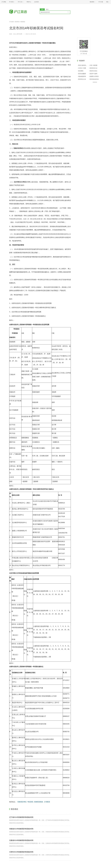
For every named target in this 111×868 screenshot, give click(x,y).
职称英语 (23, 22)
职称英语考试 (22, 802)
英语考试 (17, 22)
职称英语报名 (39, 802)
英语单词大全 (93, 68)
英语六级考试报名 (83, 65)
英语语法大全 (82, 79)
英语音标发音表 (94, 79)
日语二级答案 (93, 65)
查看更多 (95, 82)
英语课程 (81, 71)
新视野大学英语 (94, 76)
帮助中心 (29, 2)
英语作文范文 (93, 71)
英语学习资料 (93, 74)
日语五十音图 (82, 68)
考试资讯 (30, 802)
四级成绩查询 (82, 76)
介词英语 (47, 802)
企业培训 (36, 2)
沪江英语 (11, 22)
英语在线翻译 (82, 74)
